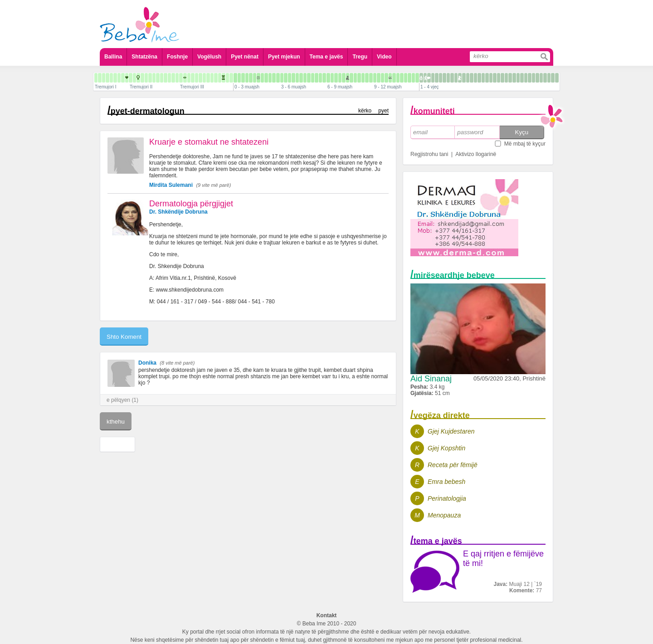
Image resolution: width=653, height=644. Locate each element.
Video (384, 57)
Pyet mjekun (284, 57)
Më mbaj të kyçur (525, 144)
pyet (383, 111)
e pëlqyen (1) (122, 400)
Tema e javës (326, 57)
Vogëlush (209, 57)
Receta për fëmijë (453, 465)
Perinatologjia (447, 498)
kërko (365, 111)
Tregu (360, 57)
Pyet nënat (245, 57)
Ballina (113, 57)
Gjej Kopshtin (446, 448)
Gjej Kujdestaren (451, 431)
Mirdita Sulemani (171, 185)
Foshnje (177, 57)
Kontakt (327, 615)
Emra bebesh (446, 482)
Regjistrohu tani (429, 154)
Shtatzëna (144, 57)
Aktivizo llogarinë (476, 154)
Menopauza (444, 515)
